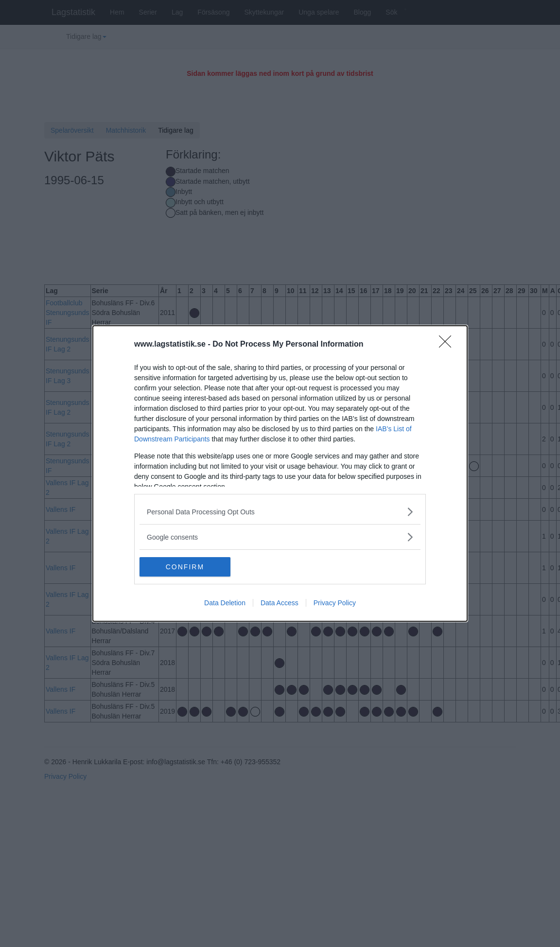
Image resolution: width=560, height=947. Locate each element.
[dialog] (280, 473)
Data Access (280, 603)
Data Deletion (225, 603)
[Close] (448, 345)
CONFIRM (185, 567)
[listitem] (280, 512)
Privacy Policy (335, 603)
